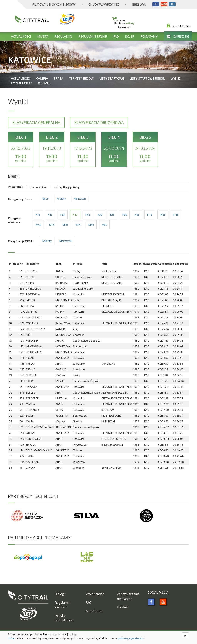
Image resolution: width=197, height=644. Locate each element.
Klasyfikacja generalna (36, 122)
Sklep (130, 36)
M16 (150, 215)
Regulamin (63, 36)
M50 (65, 225)
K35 (63, 215)
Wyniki (176, 78)
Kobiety (61, 199)
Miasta (43, 36)
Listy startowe (112, 78)
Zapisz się (178, 36)
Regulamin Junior (93, 36)
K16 (38, 215)
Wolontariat (95, 594)
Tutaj (11, 638)
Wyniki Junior (21, 83)
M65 (104, 225)
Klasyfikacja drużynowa (99, 122)
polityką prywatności (131, 638)
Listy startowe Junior (147, 78)
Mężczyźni (80, 199)
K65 (137, 215)
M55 (78, 225)
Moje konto (94, 611)
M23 (163, 215)
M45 (52, 225)
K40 (75, 215)
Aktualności (21, 36)
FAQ (116, 36)
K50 (100, 215)
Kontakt (44, 83)
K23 (50, 215)
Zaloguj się (179, 26)
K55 (112, 215)
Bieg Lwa (139, 4)
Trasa (58, 78)
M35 (176, 215)
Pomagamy (149, 36)
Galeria (42, 78)
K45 (88, 215)
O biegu (60, 594)
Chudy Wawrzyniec (104, 4)
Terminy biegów (81, 78)
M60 (91, 225)
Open (45, 199)
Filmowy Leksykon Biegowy (54, 4)
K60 (125, 215)
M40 (39, 225)
